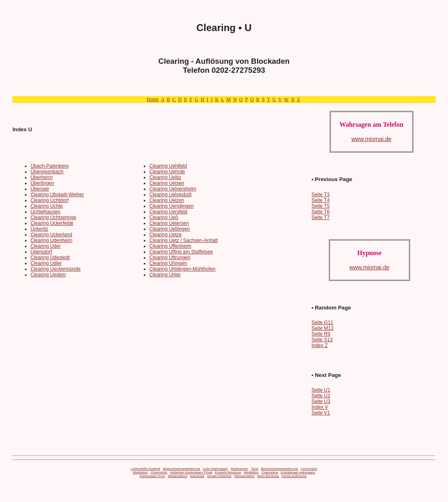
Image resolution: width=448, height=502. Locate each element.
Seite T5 (321, 206)
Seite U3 (321, 401)
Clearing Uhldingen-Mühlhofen (183, 269)
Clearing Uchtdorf (50, 200)
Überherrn (42, 177)
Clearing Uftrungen (170, 258)
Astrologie (197, 476)
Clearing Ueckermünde (56, 269)
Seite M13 (323, 328)
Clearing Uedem (48, 275)
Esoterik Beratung (228, 472)
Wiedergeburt (178, 476)
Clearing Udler (46, 263)
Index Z (320, 345)
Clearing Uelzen (167, 200)
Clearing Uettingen (170, 229)
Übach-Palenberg (50, 166)
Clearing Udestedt (50, 258)
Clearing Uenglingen (172, 206)
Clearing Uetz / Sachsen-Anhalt (184, 240)
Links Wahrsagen (215, 469)
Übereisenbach (47, 172)
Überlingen (42, 183)
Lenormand (309, 469)
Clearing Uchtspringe (53, 217)
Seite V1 (321, 413)
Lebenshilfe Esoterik (145, 469)
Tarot (254, 469)
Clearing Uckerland (51, 235)
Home (153, 99)
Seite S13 (322, 340)
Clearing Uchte (47, 206)
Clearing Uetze (166, 235)
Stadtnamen (240, 469)
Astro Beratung (268, 476)
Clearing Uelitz (165, 177)
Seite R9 (321, 334)
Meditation (140, 472)
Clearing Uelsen (167, 183)
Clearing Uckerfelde (52, 223)
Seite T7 (321, 217)
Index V (320, 407)
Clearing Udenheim (52, 240)
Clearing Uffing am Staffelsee (181, 252)
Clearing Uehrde (167, 172)
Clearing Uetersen (169, 223)
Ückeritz (39, 229)
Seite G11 (322, 323)
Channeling (159, 472)
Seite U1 (321, 390)
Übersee (40, 189)
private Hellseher (219, 476)
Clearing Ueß (164, 217)
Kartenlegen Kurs (152, 476)
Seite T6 (321, 212)
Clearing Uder (46, 246)
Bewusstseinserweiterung (182, 469)
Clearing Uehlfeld (168, 166)
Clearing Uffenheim (171, 246)
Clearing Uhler (165, 275)
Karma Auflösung (294, 476)
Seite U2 (321, 396)
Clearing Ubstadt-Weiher (57, 195)
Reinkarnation (244, 476)
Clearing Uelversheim (173, 189)
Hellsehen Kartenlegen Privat (191, 472)
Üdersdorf (41, 252)
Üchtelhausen (46, 212)
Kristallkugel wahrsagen (298, 472)
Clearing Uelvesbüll (171, 195)
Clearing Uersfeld (168, 212)
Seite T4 (321, 200)
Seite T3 (321, 195)
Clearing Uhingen (168, 263)
